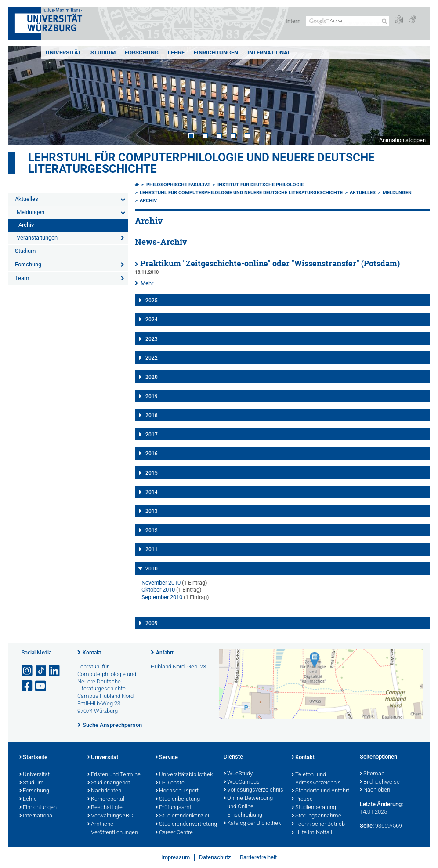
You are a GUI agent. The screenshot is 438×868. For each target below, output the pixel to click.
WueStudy (238, 774)
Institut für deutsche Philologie (261, 185)
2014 (152, 492)
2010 (152, 569)
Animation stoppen (402, 140)
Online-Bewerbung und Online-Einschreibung (248, 807)
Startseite (33, 758)
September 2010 (162, 597)
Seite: (367, 826)
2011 (152, 549)
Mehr (147, 283)
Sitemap (372, 774)
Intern (293, 21)
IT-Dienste (170, 783)
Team (22, 278)
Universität (63, 53)
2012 (152, 530)
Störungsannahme (317, 816)
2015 (152, 473)
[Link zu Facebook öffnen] (28, 686)
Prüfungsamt (174, 808)
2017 (152, 435)
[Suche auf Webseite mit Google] (348, 21)
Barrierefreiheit (258, 857)
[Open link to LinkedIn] (55, 671)
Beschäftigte (105, 808)
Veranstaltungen (37, 238)
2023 (152, 339)
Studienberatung (178, 799)
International (269, 53)
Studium (103, 53)
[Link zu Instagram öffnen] (28, 671)
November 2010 (161, 583)
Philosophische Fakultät (178, 185)
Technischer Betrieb (318, 824)
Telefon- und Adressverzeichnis (316, 779)
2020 (152, 377)
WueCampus (242, 782)
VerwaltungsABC (110, 816)
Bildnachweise (380, 782)
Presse (302, 799)
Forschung (142, 53)
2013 (152, 511)
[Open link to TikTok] (41, 671)
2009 (152, 623)
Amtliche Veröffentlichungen (113, 829)
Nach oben (375, 790)
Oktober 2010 (158, 590)
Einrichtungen (216, 53)
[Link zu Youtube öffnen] (41, 686)
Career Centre (174, 833)
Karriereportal (106, 799)
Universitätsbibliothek (184, 775)
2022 (152, 358)
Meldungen (31, 212)
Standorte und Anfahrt (320, 791)
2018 (152, 415)
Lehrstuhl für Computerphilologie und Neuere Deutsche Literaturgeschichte (201, 163)
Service (167, 758)
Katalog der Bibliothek (252, 824)
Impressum (176, 857)
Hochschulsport (177, 791)
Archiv (26, 225)
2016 (152, 454)
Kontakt (92, 653)
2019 (152, 396)
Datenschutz (215, 857)
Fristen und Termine (114, 775)
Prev (24, 96)
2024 (152, 320)
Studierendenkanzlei (182, 816)
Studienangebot (109, 783)
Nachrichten (104, 791)
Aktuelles (27, 199)
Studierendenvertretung (185, 824)
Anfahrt (165, 653)
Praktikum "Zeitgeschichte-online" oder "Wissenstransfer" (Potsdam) (270, 263)
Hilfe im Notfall (312, 833)
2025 (152, 301)
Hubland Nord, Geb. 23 (178, 666)
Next (415, 96)
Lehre (176, 53)
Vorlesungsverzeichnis (253, 790)
